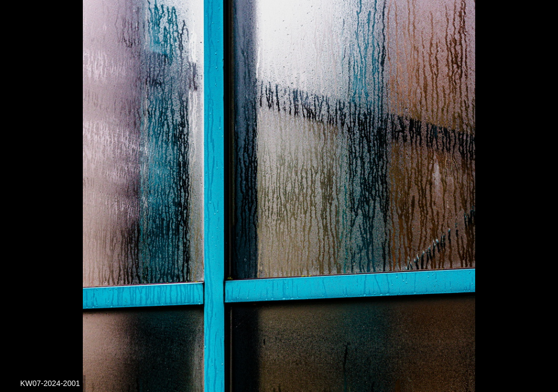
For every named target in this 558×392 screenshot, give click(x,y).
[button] (533, 28)
